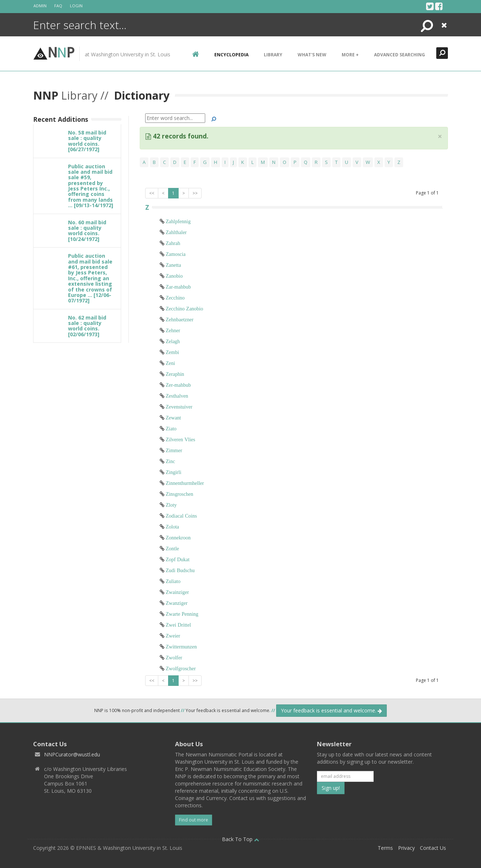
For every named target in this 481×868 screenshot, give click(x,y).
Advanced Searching (399, 55)
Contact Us (433, 848)
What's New (312, 55)
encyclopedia (231, 55)
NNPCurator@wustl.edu (72, 754)
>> (195, 193)
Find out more (194, 820)
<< (152, 193)
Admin (40, 6)
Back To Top (240, 839)
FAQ (58, 6)
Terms (385, 848)
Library (273, 55)
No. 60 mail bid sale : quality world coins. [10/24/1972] (87, 231)
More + (350, 55)
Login (76, 6)
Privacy (406, 848)
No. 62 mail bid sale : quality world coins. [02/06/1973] (87, 326)
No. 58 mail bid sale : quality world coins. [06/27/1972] (87, 141)
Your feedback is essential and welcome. (331, 710)
